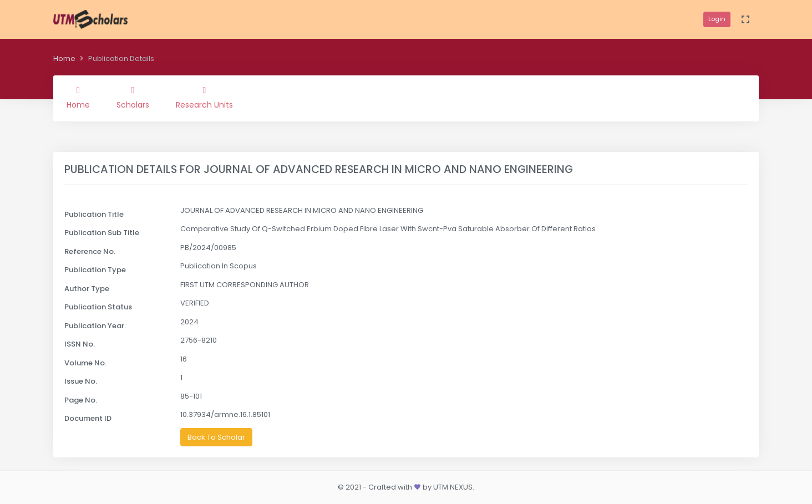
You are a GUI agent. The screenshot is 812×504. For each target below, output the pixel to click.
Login (717, 19)
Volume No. (85, 363)
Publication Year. (95, 326)
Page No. (81, 400)
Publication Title (94, 214)
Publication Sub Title (102, 233)
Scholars (133, 98)
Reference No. (90, 251)
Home (64, 58)
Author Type (87, 289)
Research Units (204, 98)
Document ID (88, 418)
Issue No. (81, 381)
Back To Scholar (216, 437)
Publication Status (98, 307)
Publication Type (95, 270)
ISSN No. (80, 344)
